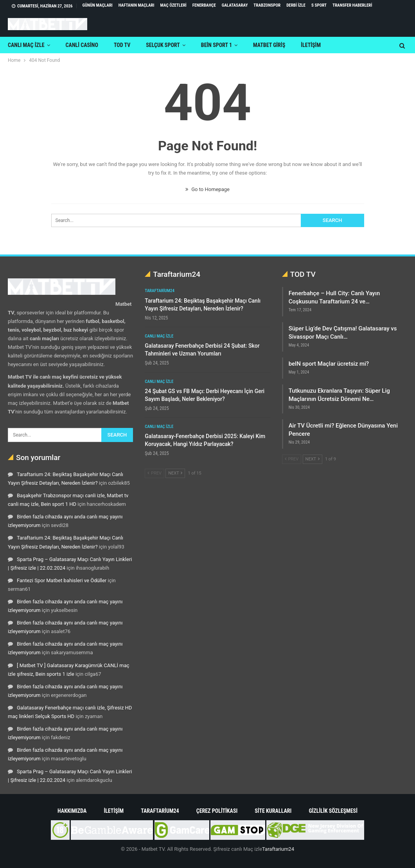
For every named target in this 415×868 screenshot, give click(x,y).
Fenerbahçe (204, 5)
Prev (155, 473)
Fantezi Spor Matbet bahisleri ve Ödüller (62, 580)
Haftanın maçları (137, 5)
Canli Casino (82, 45)
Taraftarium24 (160, 291)
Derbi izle (296, 5)
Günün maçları (98, 5)
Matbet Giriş (269, 45)
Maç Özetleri (173, 5)
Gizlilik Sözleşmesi (333, 811)
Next (175, 473)
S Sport (319, 5)
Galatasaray (235, 5)
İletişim (114, 811)
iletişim (311, 45)
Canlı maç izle (26, 45)
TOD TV (122, 45)
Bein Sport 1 (216, 45)
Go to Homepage (208, 189)
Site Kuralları (273, 811)
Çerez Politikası (217, 811)
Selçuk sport (163, 45)
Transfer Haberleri (352, 5)
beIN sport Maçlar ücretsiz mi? (329, 364)
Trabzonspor (267, 5)
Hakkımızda (72, 811)
